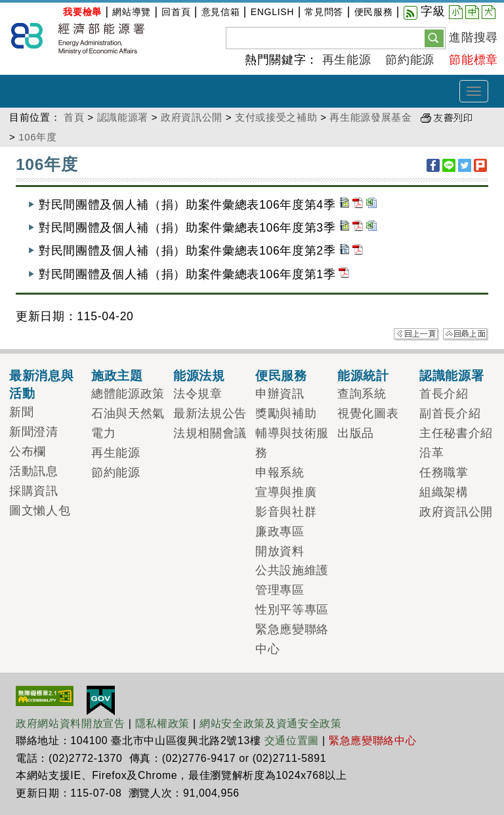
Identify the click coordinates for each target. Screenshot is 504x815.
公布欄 (28, 451)
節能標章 (473, 60)
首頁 (74, 117)
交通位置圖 (292, 741)
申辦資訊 (280, 394)
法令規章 (198, 394)
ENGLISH (272, 12)
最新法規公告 (210, 413)
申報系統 (280, 472)
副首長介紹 (450, 413)
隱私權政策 (162, 723)
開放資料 (280, 551)
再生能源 (347, 60)
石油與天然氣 (128, 413)
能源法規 (199, 375)
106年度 (37, 137)
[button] (434, 37)
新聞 (21, 412)
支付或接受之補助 (276, 117)
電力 (103, 433)
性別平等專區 (292, 610)
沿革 (431, 453)
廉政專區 (280, 532)
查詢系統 (362, 394)
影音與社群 (286, 512)
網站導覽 (132, 12)
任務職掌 (444, 472)
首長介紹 (444, 394)
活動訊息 (34, 471)
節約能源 (410, 60)
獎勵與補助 (286, 413)
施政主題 (117, 375)
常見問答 (324, 12)
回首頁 (176, 12)
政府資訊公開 (192, 117)
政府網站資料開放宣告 (71, 723)
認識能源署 (123, 117)
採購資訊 (34, 491)
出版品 (356, 433)
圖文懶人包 (40, 511)
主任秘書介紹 (456, 433)
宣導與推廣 (286, 492)
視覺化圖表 (368, 413)
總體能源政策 (128, 394)
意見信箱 (221, 12)
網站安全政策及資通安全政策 (271, 723)
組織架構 (444, 492)
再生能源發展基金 (370, 117)
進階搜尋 (473, 37)
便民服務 (374, 12)
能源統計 (363, 375)
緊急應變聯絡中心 (372, 741)
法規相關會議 (210, 433)
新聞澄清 (34, 432)
